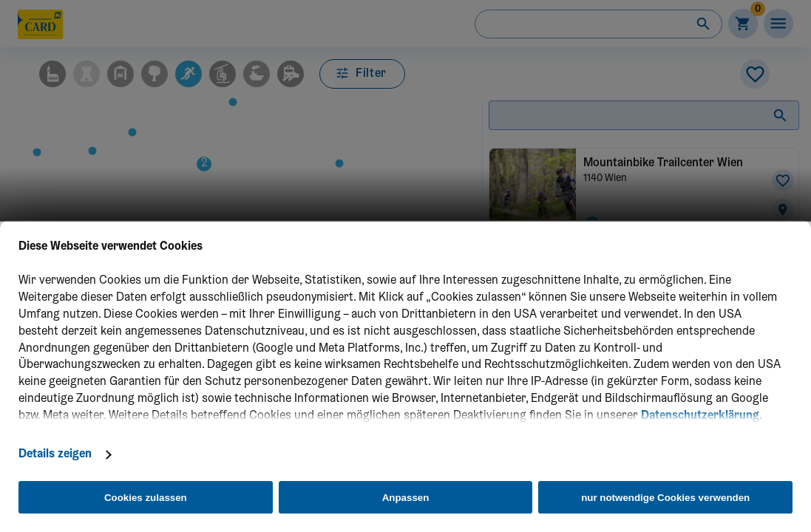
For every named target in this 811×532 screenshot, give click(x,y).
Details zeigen (55, 454)
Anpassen (406, 498)
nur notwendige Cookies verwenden (665, 498)
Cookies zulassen (146, 498)
